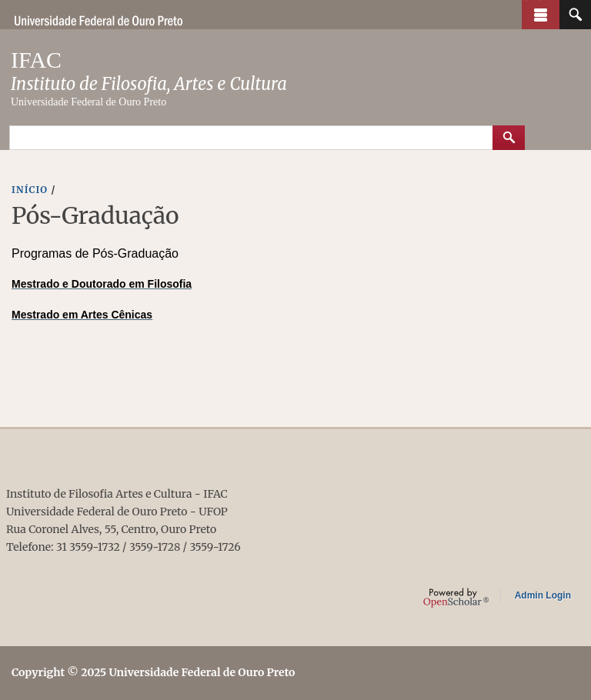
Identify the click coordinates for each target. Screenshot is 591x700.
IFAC (36, 60)
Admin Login (543, 595)
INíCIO (30, 190)
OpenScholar (456, 598)
